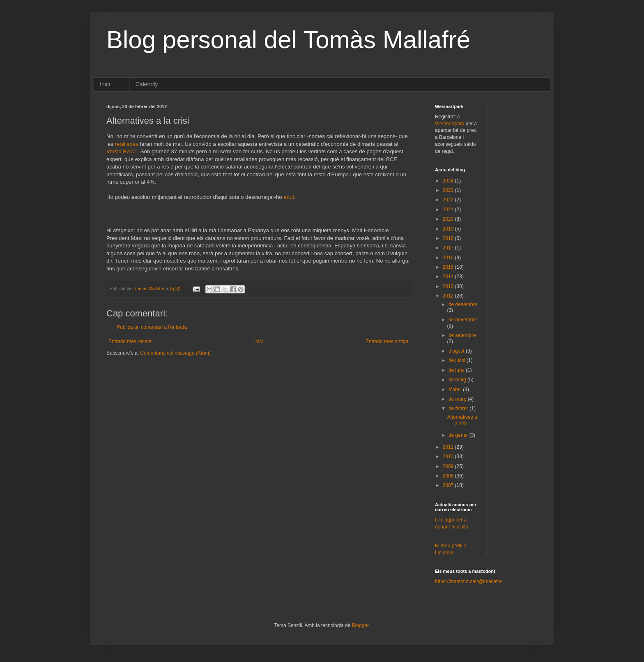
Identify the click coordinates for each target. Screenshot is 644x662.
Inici (105, 84)
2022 (449, 200)
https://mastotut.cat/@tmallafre (468, 581)
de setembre (462, 335)
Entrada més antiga (387, 341)
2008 (449, 476)
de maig (458, 380)
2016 (449, 258)
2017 (449, 248)
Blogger (360, 625)
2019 (449, 229)
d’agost (457, 351)
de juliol (458, 360)
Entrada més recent (130, 341)
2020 (449, 219)
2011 (449, 447)
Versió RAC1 (122, 151)
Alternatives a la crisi (462, 420)
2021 (449, 210)
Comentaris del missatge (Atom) (175, 353)
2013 (449, 286)
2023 (449, 190)
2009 (449, 466)
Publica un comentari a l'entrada (152, 327)
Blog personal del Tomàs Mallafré (288, 40)
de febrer (459, 408)
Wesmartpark (450, 124)
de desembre (463, 304)
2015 (449, 267)
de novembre (463, 320)
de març (458, 399)
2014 (449, 277)
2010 (449, 457)
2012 (449, 296)
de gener (459, 435)
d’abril (456, 390)
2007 (449, 485)
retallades (127, 144)
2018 (449, 238)
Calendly (147, 84)
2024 (449, 181)
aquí (289, 197)
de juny (457, 370)
